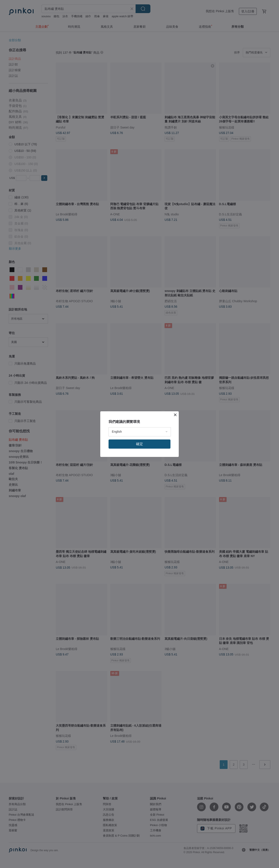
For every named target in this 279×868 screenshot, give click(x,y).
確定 (139, 444)
